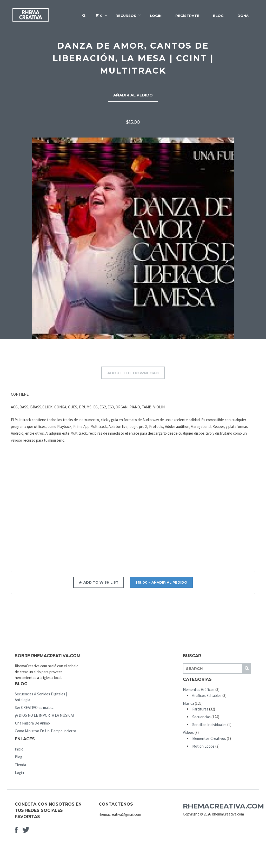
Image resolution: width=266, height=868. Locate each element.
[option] (133, 240)
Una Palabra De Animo (32, 724)
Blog (218, 16)
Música (188, 704)
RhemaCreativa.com (223, 807)
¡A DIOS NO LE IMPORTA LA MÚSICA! (44, 717)
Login (156, 16)
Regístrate (187, 16)
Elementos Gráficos (199, 691)
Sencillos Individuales (209, 726)
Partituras (200, 710)
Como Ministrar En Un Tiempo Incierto (45, 732)
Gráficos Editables (207, 697)
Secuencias (201, 718)
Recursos (126, 16)
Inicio (19, 750)
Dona (243, 16)
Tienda (20, 766)
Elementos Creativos (209, 739)
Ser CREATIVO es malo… (35, 709)
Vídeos (188, 734)
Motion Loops (203, 747)
